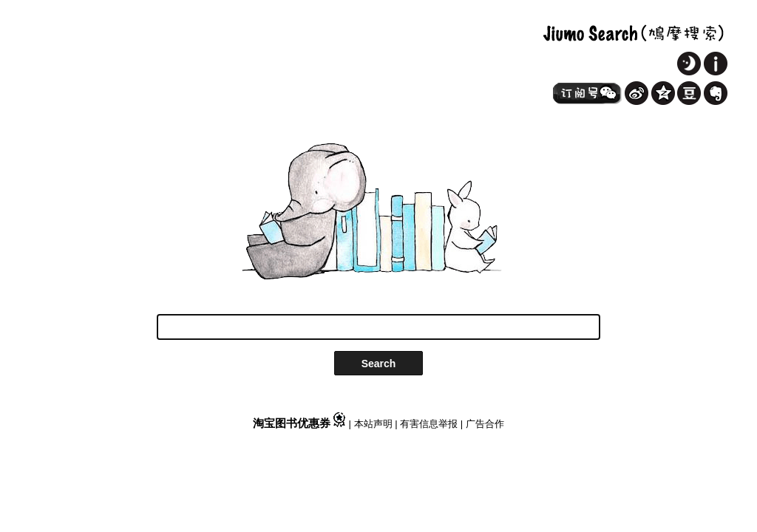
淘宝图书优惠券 (301, 423)
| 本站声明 (372, 424)
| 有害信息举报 (428, 424)
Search (379, 364)
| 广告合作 (482, 424)
